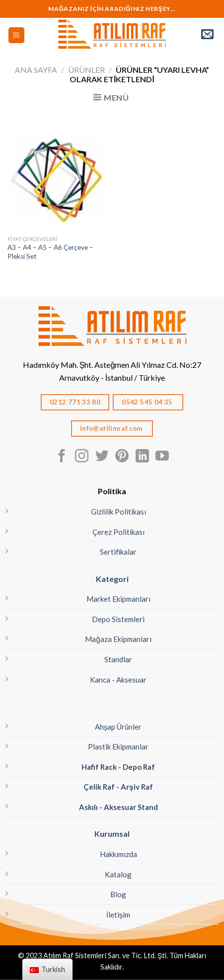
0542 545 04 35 (148, 402)
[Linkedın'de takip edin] (142, 457)
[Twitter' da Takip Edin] (102, 457)
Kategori (112, 579)
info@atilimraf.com (112, 428)
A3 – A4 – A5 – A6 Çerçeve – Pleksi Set (50, 252)
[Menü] (17, 35)
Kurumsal (112, 834)
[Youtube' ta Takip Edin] (162, 457)
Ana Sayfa (36, 70)
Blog (118, 894)
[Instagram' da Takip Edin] (82, 457)
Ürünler (86, 70)
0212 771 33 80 (75, 402)
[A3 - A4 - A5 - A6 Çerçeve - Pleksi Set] (57, 181)
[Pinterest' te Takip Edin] (122, 457)
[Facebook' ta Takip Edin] (62, 457)
